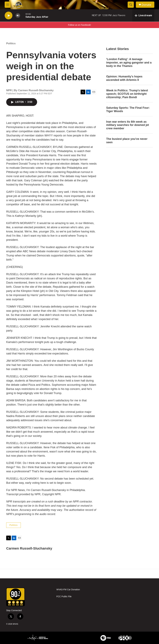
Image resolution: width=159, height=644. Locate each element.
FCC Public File (64, 597)
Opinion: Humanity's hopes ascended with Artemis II (124, 78)
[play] (9, 16)
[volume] (18, 16)
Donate (146, 5)
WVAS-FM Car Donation (68, 590)
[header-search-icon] (131, 5)
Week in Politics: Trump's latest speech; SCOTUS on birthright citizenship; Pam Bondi (127, 94)
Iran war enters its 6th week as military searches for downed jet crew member (128, 125)
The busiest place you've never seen (127, 141)
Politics (11, 43)
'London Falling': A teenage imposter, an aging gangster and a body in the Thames (129, 63)
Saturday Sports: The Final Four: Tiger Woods (128, 109)
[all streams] (143, 15)
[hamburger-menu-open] (8, 5)
